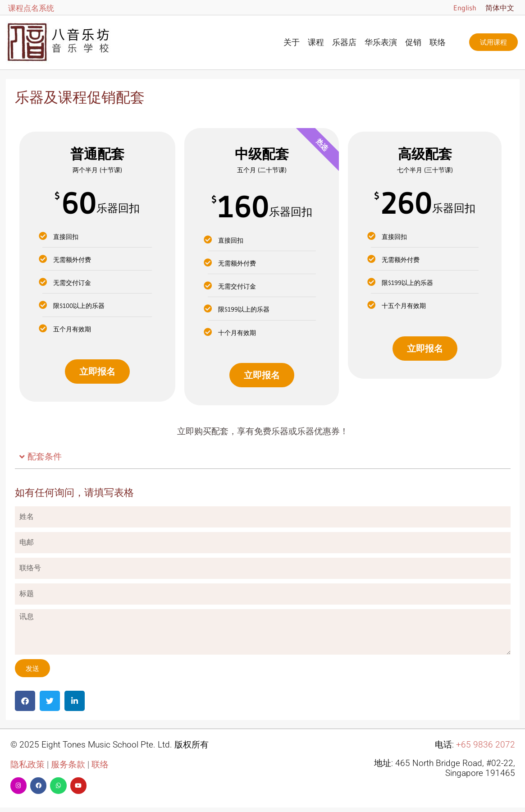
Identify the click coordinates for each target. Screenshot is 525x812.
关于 (292, 42)
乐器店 (344, 42)
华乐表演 (381, 42)
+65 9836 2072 (486, 745)
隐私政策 (27, 765)
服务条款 (68, 765)
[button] (263, 457)
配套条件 (45, 457)
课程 (316, 42)
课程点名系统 (31, 8)
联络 (438, 42)
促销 (413, 42)
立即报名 (97, 372)
